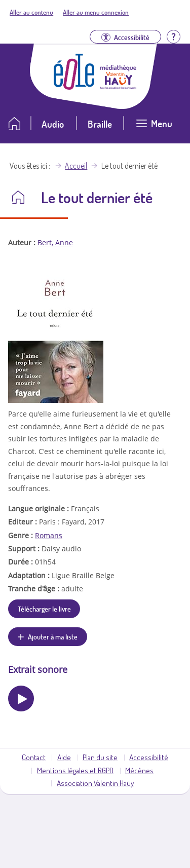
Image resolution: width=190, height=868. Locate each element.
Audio (53, 124)
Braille (100, 124)
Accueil (76, 166)
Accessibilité (149, 757)
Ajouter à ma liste (53, 636)
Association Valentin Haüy (95, 783)
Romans (49, 535)
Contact (34, 757)
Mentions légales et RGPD (75, 770)
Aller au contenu (31, 12)
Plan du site (100, 757)
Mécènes (139, 770)
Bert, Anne (55, 242)
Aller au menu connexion (96, 12)
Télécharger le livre (44, 609)
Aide (64, 757)
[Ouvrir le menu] (154, 127)
